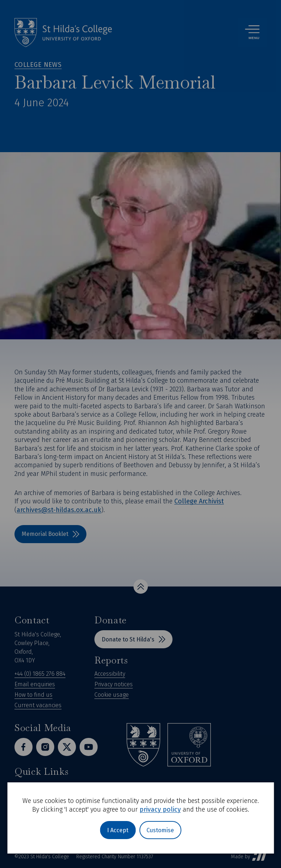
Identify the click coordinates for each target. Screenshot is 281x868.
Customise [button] (160, 830)
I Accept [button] (118, 830)
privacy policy (160, 809)
